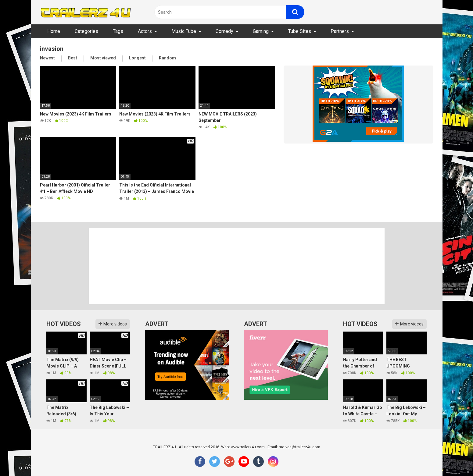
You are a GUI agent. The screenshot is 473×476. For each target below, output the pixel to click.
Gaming (261, 31)
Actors (145, 31)
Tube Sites (300, 31)
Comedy (224, 31)
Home (54, 31)
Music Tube (184, 31)
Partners (340, 31)
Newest (47, 58)
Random (167, 58)
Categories (86, 31)
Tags (118, 31)
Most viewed (103, 58)
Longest (137, 58)
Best (73, 58)
